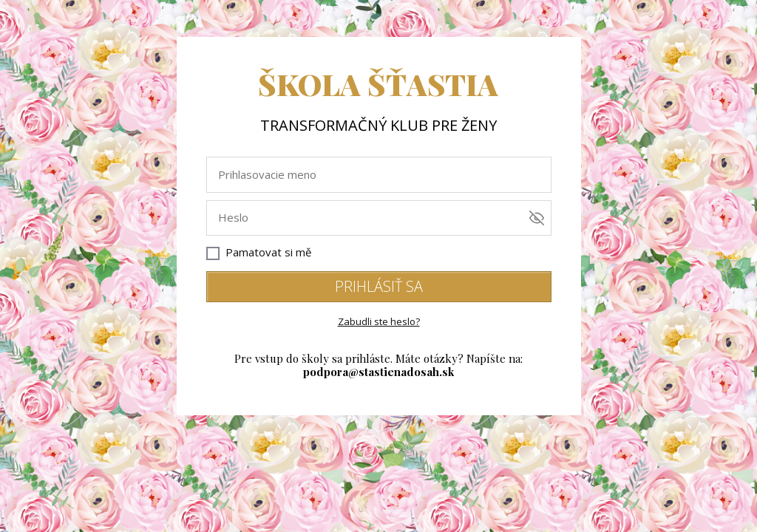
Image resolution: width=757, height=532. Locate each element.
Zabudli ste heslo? (379, 321)
